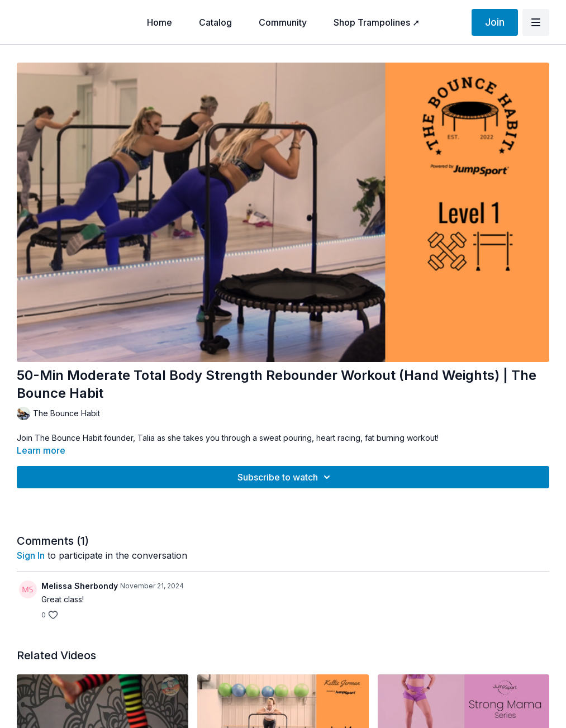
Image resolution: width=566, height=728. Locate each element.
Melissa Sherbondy (80, 586)
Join (495, 22)
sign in (31, 555)
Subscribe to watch (286, 477)
